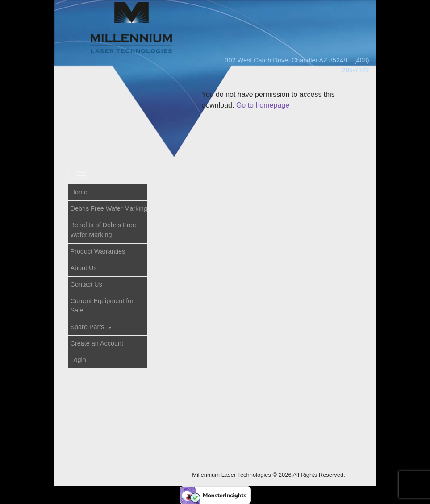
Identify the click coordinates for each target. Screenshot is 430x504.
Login (78, 360)
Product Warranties (98, 251)
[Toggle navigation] (81, 175)
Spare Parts (88, 327)
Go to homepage (263, 105)
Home (79, 192)
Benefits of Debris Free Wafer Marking (103, 230)
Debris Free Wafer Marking (109, 208)
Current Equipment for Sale (102, 306)
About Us (84, 268)
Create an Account (97, 343)
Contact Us (86, 284)
